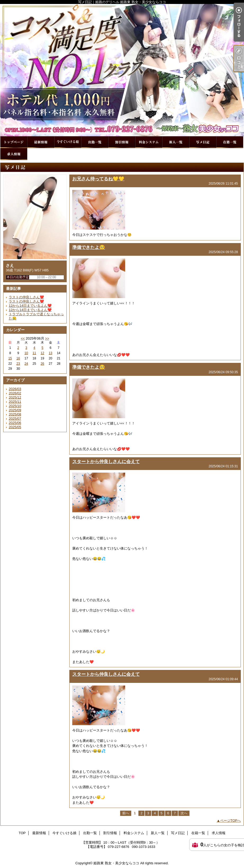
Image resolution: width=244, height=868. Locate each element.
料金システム (149, 142)
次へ (184, 813)
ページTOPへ (231, 821)
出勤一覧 (95, 142)
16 (18, 358)
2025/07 (15, 419)
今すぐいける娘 (68, 142)
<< (23, 338)
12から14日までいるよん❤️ (30, 306)
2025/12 (15, 397)
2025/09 (15, 410)
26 (42, 364)
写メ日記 (203, 142)
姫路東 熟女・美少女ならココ (116, 863)
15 (10, 358)
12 (42, 353)
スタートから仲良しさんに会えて (106, 462)
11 (34, 353)
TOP (14, 142)
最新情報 (41, 142)
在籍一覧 (230, 142)
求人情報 (14, 154)
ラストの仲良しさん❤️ (26, 297)
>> (47, 338)
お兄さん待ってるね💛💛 (98, 179)
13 (50, 353)
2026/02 (15, 393)
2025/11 (15, 402)
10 (26, 353)
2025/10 (15, 406)
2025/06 (15, 423)
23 (18, 364)
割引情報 (122, 142)
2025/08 (15, 414)
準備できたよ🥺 (89, 247)
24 (26, 364)
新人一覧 (176, 142)
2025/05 (15, 427)
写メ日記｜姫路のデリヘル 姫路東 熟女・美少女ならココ (122, 70)
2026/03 (15, 389)
